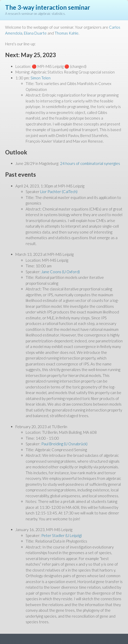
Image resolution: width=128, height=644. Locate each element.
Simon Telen (41, 78)
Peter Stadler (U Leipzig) (62, 535)
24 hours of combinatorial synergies (90, 163)
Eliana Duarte (35, 33)
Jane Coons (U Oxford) (61, 272)
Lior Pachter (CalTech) (59, 192)
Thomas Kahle (67, 33)
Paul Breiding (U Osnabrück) (64, 444)
